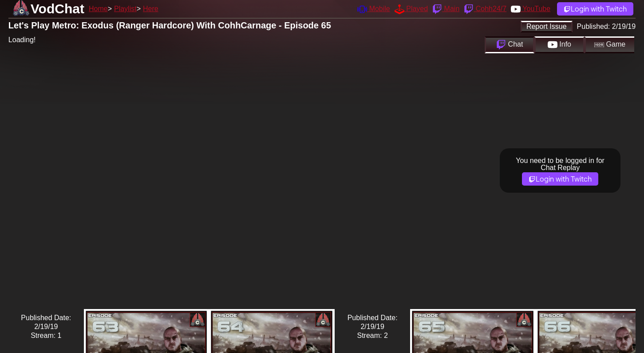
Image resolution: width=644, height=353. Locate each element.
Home (98, 9)
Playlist (125, 9)
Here (151, 9)
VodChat (57, 9)
